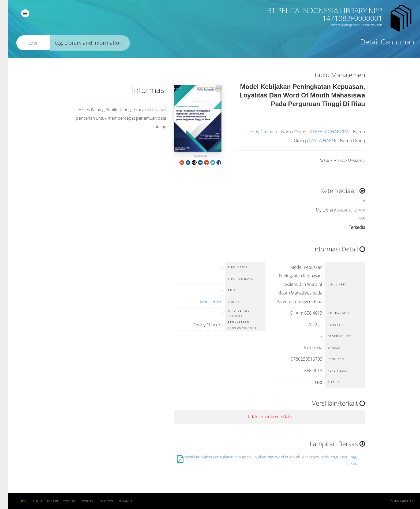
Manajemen (204, 302)
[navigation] (17, 13)
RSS (16, 501)
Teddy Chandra (254, 132)
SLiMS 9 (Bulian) (395, 501)
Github (45, 501)
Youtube (62, 501)
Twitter (80, 501)
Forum (29, 501)
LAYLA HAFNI (315, 141)
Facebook (98, 501)
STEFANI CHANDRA (321, 132)
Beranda (118, 501)
